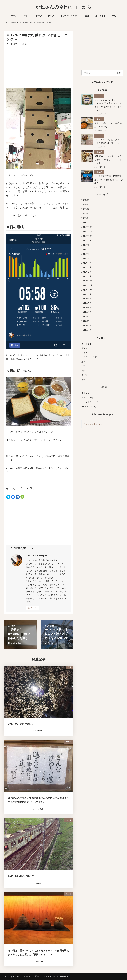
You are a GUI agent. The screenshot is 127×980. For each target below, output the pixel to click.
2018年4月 (87, 263)
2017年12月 (87, 281)
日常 (84, 366)
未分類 (24, 44)
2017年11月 (87, 285)
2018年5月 (87, 258)
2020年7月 (87, 214)
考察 (84, 379)
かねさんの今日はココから (63, 7)
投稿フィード (88, 398)
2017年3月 (87, 321)
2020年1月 (87, 218)
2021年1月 (87, 205)
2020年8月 (87, 209)
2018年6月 (87, 254)
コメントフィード (90, 402)
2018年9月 (87, 240)
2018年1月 (87, 276)
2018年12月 (87, 227)
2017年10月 (87, 290)
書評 (84, 370)
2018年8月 (87, 245)
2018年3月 (87, 267)
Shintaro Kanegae (93, 424)
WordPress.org (89, 407)
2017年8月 (87, 299)
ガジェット (87, 344)
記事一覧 (32, 608)
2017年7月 (87, 303)
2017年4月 (87, 317)
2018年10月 (87, 236)
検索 (119, 73)
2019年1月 (87, 222)
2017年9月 (87, 294)
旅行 (84, 362)
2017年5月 (87, 312)
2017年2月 (87, 326)
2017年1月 (87, 330)
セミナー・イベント (91, 357)
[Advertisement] (39, 67)
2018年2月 (87, 272)
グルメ (85, 348)
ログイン (86, 393)
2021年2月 (87, 200)
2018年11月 (87, 231)
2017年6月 (87, 308)
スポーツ (86, 353)
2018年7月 (87, 249)
